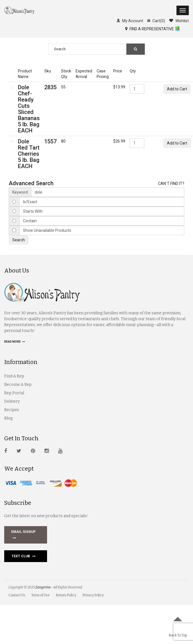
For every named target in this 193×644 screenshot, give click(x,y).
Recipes (12, 410)
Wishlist (179, 20)
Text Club (24, 556)
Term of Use (40, 595)
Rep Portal (14, 393)
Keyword (20, 192)
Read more (15, 342)
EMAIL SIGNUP (23, 535)
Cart (156, 20)
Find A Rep (14, 376)
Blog (8, 418)
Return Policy (66, 595)
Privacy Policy (93, 595)
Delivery (12, 401)
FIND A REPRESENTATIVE (150, 29)
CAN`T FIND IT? (171, 184)
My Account (130, 20)
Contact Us (17, 595)
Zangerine (43, 587)
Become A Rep (18, 385)
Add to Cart (177, 89)
